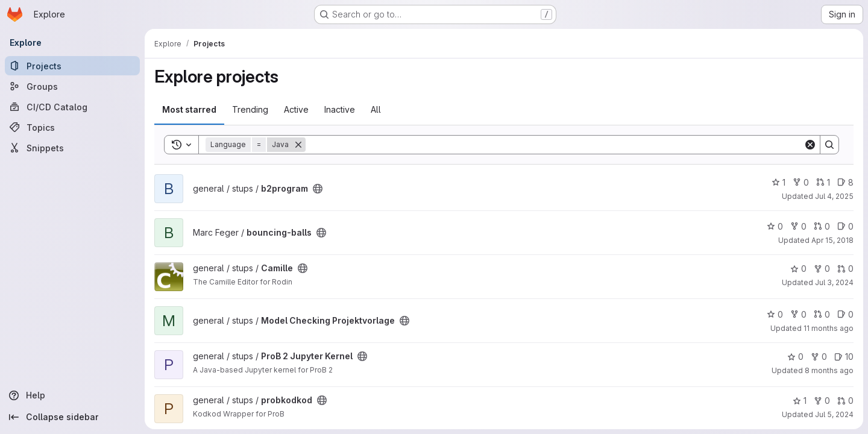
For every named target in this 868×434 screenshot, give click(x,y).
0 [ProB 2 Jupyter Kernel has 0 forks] (819, 357)
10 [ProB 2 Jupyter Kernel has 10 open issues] (844, 357)
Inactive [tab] (340, 109)
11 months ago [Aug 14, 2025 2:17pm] (829, 328)
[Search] (555, 145)
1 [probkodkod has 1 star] (800, 401)
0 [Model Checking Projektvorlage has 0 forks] (798, 314)
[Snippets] (72, 148)
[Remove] (298, 145)
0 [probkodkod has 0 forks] (822, 401)
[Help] (72, 395)
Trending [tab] (250, 109)
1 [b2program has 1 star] (778, 182)
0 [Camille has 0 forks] (822, 269)
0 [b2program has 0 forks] (801, 182)
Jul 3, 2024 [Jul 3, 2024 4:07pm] (834, 282)
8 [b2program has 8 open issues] (845, 182)
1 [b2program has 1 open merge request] (823, 182)
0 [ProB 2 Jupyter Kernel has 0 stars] (795, 357)
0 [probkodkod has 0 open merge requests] (845, 401)
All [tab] (376, 109)
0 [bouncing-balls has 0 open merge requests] (822, 226)
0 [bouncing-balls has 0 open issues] (845, 226)
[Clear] (810, 145)
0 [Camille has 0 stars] (798, 269)
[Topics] (72, 127)
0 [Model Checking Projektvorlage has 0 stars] (775, 314)
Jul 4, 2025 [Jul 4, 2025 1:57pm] (834, 196)
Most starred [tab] (189, 109)
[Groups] (72, 86)
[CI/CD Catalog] (72, 107)
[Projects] (72, 66)
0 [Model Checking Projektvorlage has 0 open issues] (845, 314)
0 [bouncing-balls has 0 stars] (775, 226)
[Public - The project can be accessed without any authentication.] (318, 189)
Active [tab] (296, 109)
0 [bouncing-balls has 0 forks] (798, 226)
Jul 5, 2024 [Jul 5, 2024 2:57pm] (834, 414)
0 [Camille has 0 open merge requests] (845, 269)
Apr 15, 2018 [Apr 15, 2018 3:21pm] (832, 240)
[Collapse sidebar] (72, 417)
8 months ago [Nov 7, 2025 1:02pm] (829, 370)
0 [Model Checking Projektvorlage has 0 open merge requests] (822, 314)
